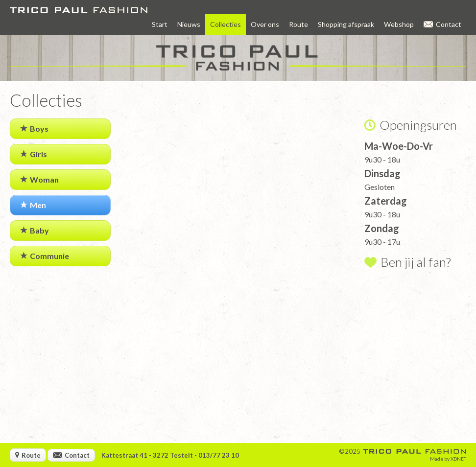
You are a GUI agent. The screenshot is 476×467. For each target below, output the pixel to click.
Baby (35, 230)
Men (33, 205)
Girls (34, 154)
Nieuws (189, 24)
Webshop (399, 24)
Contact (442, 24)
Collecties (226, 24)
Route (298, 24)
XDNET (458, 459)
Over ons (265, 24)
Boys (34, 128)
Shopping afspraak (346, 24)
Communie (45, 256)
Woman (39, 179)
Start (160, 24)
